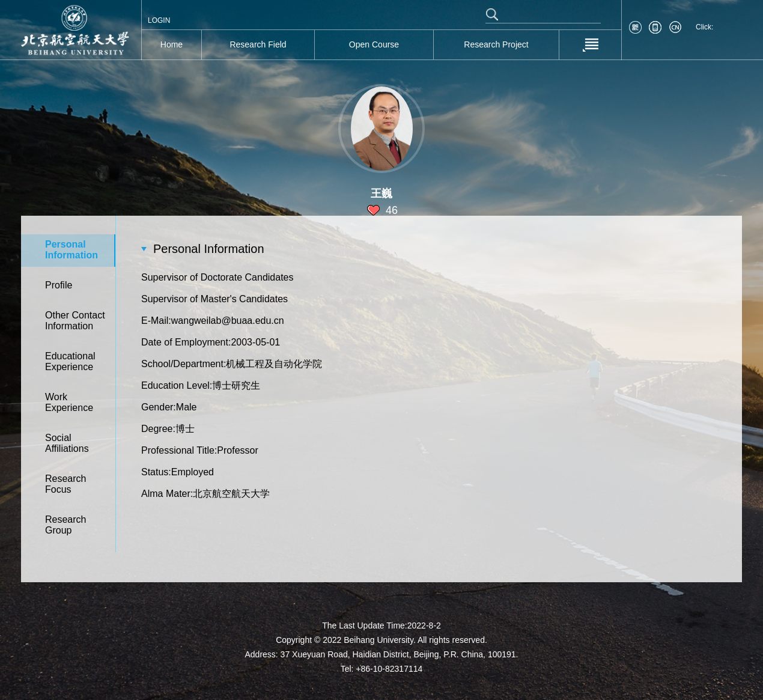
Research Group (65, 525)
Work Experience (69, 402)
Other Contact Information (75, 321)
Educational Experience (70, 361)
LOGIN (159, 20)
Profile (59, 285)
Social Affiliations (67, 443)
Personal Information (71, 250)
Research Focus (65, 484)
